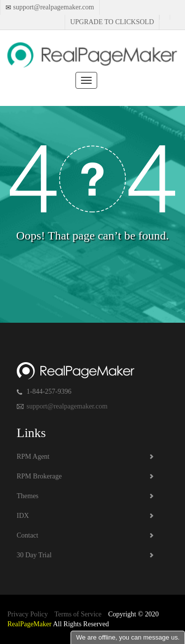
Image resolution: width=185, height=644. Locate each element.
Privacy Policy (28, 614)
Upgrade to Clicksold (112, 22)
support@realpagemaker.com (53, 7)
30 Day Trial (34, 555)
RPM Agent (33, 457)
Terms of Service (78, 614)
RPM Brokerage (39, 476)
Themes (28, 496)
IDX (23, 516)
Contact (28, 535)
